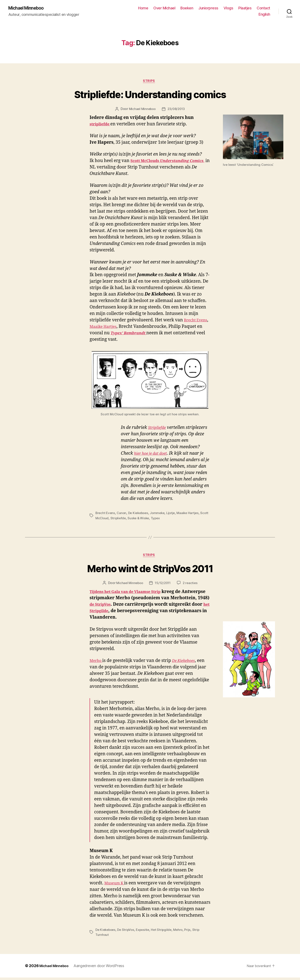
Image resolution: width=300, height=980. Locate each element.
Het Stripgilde (165, 932)
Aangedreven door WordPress (102, 968)
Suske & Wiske (149, 520)
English (264, 15)
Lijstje (174, 515)
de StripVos (142, 607)
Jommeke (160, 515)
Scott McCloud (107, 520)
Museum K (116, 886)
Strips (150, 82)
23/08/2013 (177, 111)
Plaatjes (245, 8)
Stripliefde (159, 429)
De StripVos (128, 932)
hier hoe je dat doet (153, 455)
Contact (263, 8)
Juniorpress (208, 8)
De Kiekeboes (140, 515)
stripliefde (102, 126)
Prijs (192, 932)
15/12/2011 (163, 586)
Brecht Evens (106, 515)
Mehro (182, 932)
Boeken (187, 8)
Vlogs (228, 8)
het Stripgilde (154, 614)
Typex (167, 520)
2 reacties (191, 586)
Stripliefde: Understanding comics (150, 96)
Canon (122, 515)
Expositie (146, 932)
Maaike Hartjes (120, 328)
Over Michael (164, 8)
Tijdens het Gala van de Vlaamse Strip (131, 594)
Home (143, 8)
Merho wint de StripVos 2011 (150, 572)
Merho (97, 663)
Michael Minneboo (29, 8)
